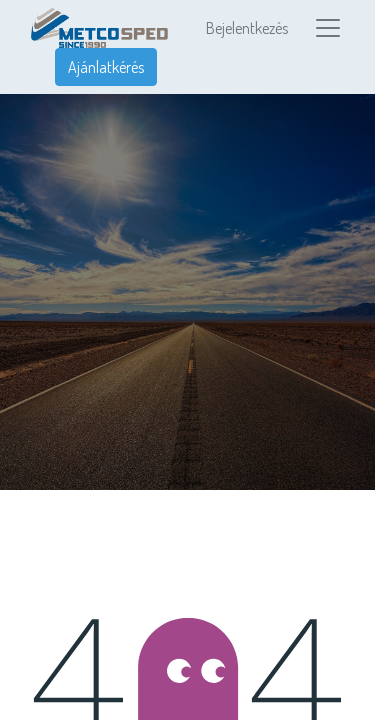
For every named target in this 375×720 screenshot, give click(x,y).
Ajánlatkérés (106, 67)
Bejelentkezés (247, 28)
